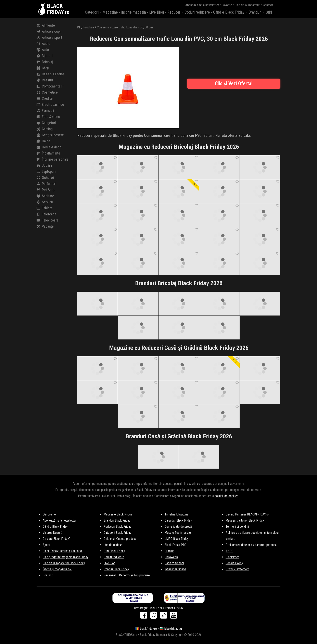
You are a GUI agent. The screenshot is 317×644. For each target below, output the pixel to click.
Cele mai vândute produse (120, 539)
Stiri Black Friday (114, 551)
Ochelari (45, 178)
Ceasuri (45, 80)
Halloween (171, 557)
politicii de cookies (226, 496)
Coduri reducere (197, 12)
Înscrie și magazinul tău (58, 569)
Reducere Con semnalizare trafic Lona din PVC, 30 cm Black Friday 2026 (179, 39)
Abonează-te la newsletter (202, 5)
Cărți (43, 68)
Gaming (45, 129)
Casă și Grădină (51, 74)
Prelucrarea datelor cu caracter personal (251, 545)
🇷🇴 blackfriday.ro (146, 629)
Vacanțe (45, 226)
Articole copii (49, 31)
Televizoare (48, 220)
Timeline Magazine (176, 514)
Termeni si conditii (237, 527)
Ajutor (47, 545)
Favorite (227, 5)
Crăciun (169, 551)
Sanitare (45, 196)
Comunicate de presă (178, 527)
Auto (43, 50)
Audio (43, 44)
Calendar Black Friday (178, 520)
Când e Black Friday (229, 12)
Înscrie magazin (134, 12)
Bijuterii (45, 56)
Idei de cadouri (113, 545)
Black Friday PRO (176, 545)
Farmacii (45, 111)
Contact (268, 5)
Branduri (255, 12)
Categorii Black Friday (117, 533)
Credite (45, 98)
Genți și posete (50, 135)
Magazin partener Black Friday (245, 520)
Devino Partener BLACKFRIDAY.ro (247, 514)
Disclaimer (232, 557)
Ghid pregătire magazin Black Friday (66, 557)
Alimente (46, 25)
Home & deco (49, 147)
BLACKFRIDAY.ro (58, 9)
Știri (269, 12)
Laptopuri (46, 172)
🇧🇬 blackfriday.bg (171, 629)
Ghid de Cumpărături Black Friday (64, 563)
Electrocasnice (50, 105)
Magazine (110, 12)
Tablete (45, 208)
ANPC (229, 551)
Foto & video (48, 117)
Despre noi (50, 514)
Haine (43, 141)
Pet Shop (46, 190)
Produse (89, 27)
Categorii (92, 12)
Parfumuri (46, 184)
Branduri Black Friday (117, 520)
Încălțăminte (48, 153)
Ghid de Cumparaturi (248, 5)
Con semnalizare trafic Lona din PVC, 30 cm (125, 27)
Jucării (44, 165)
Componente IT (50, 86)
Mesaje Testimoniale (178, 533)
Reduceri (174, 12)
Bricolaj (45, 62)
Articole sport (49, 38)
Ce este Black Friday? (56, 539)
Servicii (45, 202)
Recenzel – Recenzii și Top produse (127, 575)
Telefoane (46, 214)
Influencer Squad (175, 569)
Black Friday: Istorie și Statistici (63, 551)
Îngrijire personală (53, 159)
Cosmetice (47, 92)
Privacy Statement (237, 569)
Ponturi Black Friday (116, 569)
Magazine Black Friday (118, 514)
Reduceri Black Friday (117, 527)
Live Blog (157, 12)
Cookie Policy (234, 563)
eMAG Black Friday (177, 539)
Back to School (174, 563)
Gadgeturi (46, 123)
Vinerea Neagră (53, 533)
